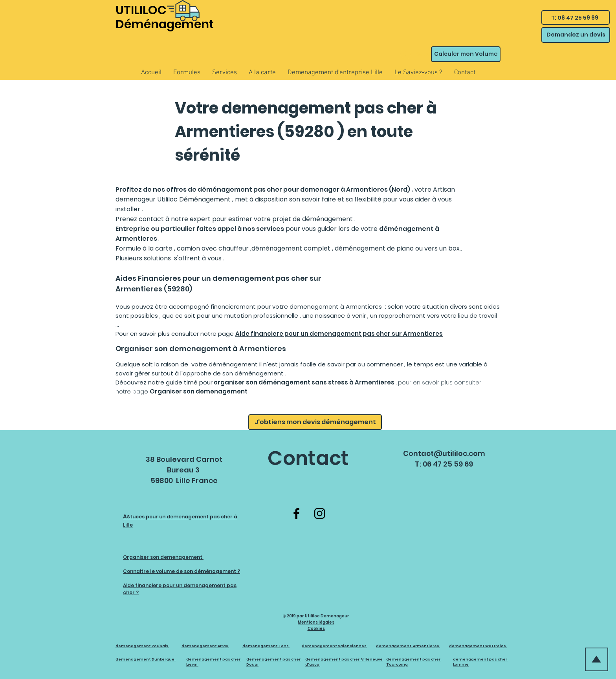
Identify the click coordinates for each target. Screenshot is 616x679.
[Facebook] (296, 513)
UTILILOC (141, 10)
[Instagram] (320, 513)
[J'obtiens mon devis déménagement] (315, 422)
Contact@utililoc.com (444, 453)
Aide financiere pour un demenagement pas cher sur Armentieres (339, 334)
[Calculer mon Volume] (466, 54)
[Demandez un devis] (576, 35)
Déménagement (165, 24)
